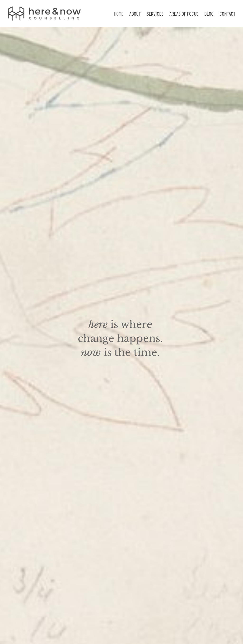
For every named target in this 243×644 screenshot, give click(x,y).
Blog (209, 14)
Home (119, 14)
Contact (227, 14)
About (135, 14)
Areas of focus (184, 14)
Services (155, 14)
